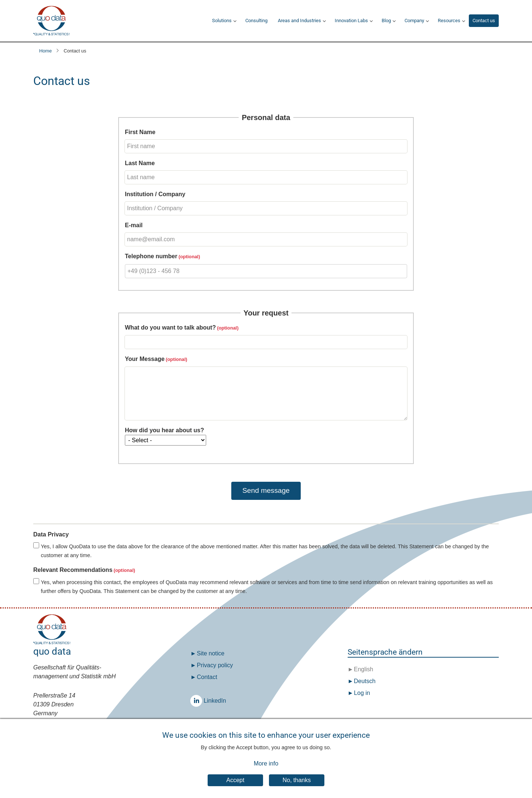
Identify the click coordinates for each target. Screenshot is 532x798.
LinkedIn (198, 701)
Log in (362, 693)
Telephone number (151, 256)
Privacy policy (215, 665)
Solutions (222, 21)
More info (266, 769)
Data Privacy (51, 534)
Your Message (145, 359)
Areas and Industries (299, 21)
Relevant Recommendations (73, 570)
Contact (207, 677)
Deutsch (364, 681)
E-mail (134, 225)
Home (45, 51)
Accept (236, 785)
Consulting (256, 21)
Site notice (211, 653)
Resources (449, 21)
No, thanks (297, 785)
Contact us (484, 21)
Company (414, 21)
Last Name (140, 163)
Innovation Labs (351, 21)
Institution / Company (155, 194)
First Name (140, 132)
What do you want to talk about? (170, 328)
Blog (386, 21)
